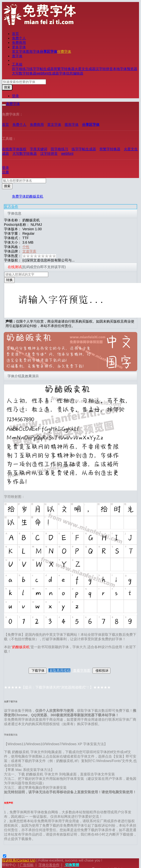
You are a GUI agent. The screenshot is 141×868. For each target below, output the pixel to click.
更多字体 (19, 47)
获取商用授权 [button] (59, 670)
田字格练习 (21, 69)
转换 (9, 280)
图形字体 (33, 51)
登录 (15, 96)
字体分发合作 (49, 865)
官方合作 (11, 206)
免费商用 (19, 43)
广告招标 (27, 865)
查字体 (17, 56)
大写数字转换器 (24, 73)
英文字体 (19, 51)
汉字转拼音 (104, 69)
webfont (67, 153)
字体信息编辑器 (71, 73)
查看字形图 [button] (82, 670)
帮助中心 (9, 865)
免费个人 (19, 38)
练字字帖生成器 (42, 69)
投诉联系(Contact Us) (19, 860)
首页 (15, 34)
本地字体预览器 (125, 69)
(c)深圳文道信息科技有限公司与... (48, 260)
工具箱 (17, 64)
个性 (26, 247)
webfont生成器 (48, 73)
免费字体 (19, 196)
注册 (5, 172)
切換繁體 (72, 865)
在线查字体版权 (14, 149)
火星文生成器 (85, 69)
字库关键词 (39, 149)
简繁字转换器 (64, 69)
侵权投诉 (101, 671)
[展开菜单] (4, 105)
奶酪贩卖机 (35, 196)
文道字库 (29, 251)
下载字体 (38, 671)
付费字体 (64, 51)
